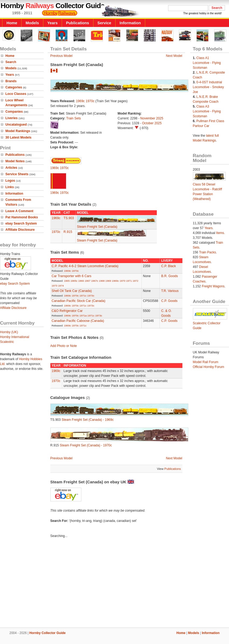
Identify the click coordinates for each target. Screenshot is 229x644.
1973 (55, 286)
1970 (122, 281)
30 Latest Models (18, 137)
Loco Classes (16, 94)
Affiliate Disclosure (20, 230)
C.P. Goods (169, 301)
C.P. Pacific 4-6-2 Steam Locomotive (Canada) (85, 266)
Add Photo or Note (64, 346)
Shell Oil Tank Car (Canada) (72, 291)
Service (104, 23)
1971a (83, 316)
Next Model (174, 56)
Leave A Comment (19, 211)
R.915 (68, 232)
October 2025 (152, 123)
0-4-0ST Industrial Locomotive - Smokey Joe (208, 87)
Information (130, 23)
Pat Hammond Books (22, 217)
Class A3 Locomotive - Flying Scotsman (207, 111)
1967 (87, 281)
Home (12, 23)
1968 (102, 281)
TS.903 (69, 218)
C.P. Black (168, 266)
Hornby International (15, 337)
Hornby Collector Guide (48, 633)
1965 (67, 281)
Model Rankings (18, 131)
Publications (78, 23)
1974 (61, 286)
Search (11, 62)
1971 (129, 281)
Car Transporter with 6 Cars (72, 276)
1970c (90, 101)
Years (53, 23)
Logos (10, 181)
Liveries (11, 118)
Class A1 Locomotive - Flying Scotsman (207, 63)
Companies (14, 112)
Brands (11, 81)
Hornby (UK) (9, 332)
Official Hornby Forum (209, 367)
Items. (221, 233)
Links (10, 187)
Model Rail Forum (206, 362)
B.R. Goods (169, 276)
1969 (108, 281)
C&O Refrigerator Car (67, 311)
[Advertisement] (114, 584)
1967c (95, 281)
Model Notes (15, 161)
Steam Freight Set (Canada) (97, 227)
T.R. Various (170, 291)
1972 (135, 281)
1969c (80, 101)
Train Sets (74, 118)
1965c (74, 281)
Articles (11, 168)
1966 (81, 281)
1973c (91, 296)
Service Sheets (17, 174)
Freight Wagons (213, 286)
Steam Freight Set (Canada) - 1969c (88, 420)
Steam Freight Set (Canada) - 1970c (86, 445)
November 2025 (152, 118)
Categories (14, 87)
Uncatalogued (16, 125)
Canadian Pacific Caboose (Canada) (78, 321)
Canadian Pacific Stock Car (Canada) (79, 301)
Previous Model (62, 56)
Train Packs (208, 252)
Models (32, 23)
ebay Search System (21, 223)
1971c (83, 296)
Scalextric (7, 342)
